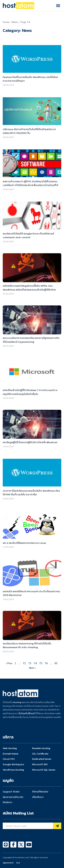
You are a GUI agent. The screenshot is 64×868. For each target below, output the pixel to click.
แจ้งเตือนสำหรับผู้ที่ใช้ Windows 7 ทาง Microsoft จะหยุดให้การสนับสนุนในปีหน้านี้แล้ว (30, 392)
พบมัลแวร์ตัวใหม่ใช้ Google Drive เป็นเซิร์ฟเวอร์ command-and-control (28, 235)
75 (41, 663)
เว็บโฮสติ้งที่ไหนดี (26, 713)
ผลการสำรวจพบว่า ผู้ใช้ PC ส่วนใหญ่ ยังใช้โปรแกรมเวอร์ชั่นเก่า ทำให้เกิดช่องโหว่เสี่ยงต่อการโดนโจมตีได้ (30, 183)
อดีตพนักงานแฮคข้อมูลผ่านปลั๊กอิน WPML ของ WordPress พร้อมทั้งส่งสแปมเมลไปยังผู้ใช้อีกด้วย (29, 288)
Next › (33, 668)
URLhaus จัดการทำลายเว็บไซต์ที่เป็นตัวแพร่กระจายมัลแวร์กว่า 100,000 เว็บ (29, 131)
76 (46, 663)
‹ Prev (9, 663)
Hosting (17, 702)
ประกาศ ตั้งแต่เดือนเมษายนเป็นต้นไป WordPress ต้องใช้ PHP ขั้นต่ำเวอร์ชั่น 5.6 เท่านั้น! (31, 493)
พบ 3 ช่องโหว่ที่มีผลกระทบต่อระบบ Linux (24, 543)
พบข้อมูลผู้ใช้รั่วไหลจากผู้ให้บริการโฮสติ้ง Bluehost (30, 442)
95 (56, 663)
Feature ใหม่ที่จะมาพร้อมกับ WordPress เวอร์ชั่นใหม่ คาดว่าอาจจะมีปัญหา (30, 79)
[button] (58, 6)
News (15, 22)
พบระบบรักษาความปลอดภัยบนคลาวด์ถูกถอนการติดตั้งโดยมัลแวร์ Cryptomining (31, 340)
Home (6, 22)
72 (24, 663)
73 (30, 663)
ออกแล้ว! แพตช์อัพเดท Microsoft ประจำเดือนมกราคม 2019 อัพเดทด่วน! (31, 593)
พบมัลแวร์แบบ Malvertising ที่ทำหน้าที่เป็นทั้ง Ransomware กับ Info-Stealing (27, 645)
